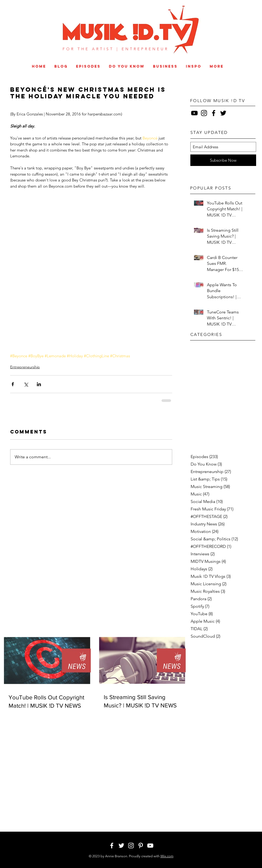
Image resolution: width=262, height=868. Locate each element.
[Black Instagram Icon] (204, 113)
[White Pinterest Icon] (246, 58)
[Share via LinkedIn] (39, 384)
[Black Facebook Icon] (214, 113)
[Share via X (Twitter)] (26, 384)
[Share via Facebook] (13, 384)
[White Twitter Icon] (228, 58)
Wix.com (167, 856)
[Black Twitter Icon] (223, 113)
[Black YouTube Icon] (194, 113)
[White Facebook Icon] (219, 58)
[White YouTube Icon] (254, 58)
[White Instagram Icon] (237, 58)
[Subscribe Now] (223, 160)
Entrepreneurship (25, 367)
